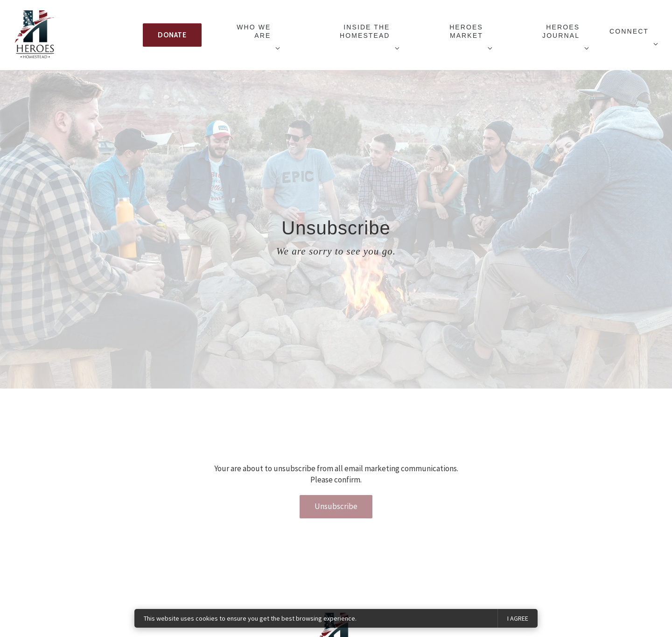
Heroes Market (466, 31)
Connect (629, 31)
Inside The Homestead (365, 31)
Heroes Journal (561, 31)
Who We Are (254, 31)
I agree (518, 618)
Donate (172, 35)
